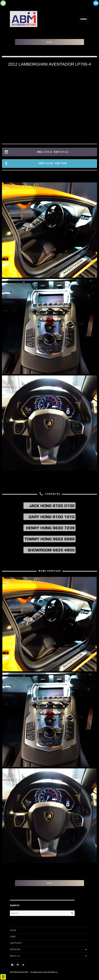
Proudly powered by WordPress (44, 972)
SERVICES (15, 949)
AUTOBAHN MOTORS (19, 972)
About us (15, 956)
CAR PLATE (16, 943)
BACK (49, 42)
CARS (13, 937)
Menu (84, 19)
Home (13, 930)
